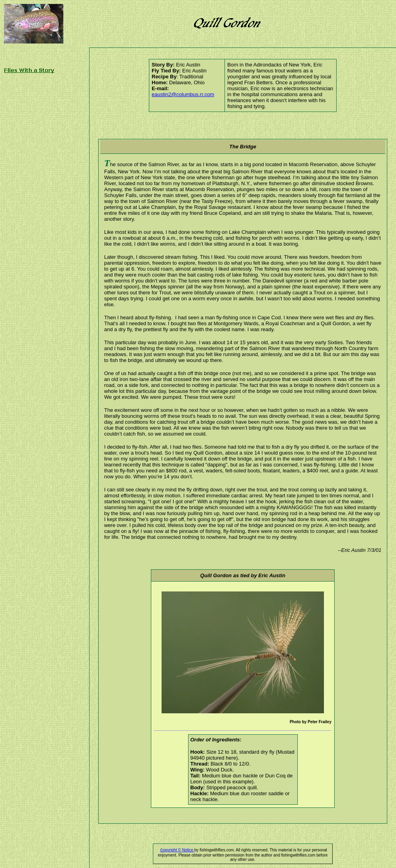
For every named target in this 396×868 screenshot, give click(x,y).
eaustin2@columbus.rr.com (183, 94)
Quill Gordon (216, 575)
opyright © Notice (177, 850)
